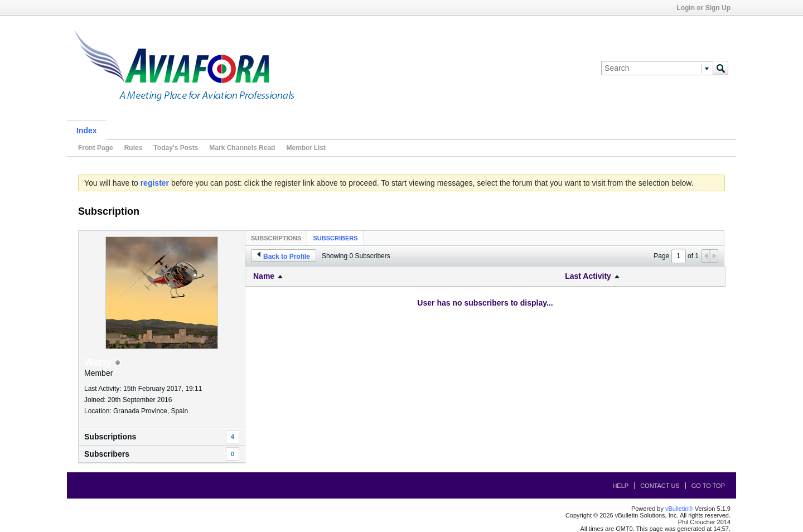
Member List (306, 148)
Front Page (96, 148)
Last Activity (588, 276)
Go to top (708, 486)
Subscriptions (276, 238)
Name (264, 276)
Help (620, 486)
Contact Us (660, 486)
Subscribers (335, 238)
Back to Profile (284, 256)
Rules (134, 148)
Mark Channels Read (242, 148)
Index (87, 130)
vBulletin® (679, 509)
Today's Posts (176, 148)
